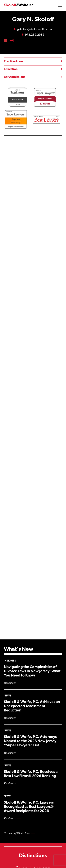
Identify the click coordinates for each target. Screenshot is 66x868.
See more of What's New (17, 834)
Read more (10, 683)
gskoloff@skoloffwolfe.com (33, 29)
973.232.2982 (33, 35)
